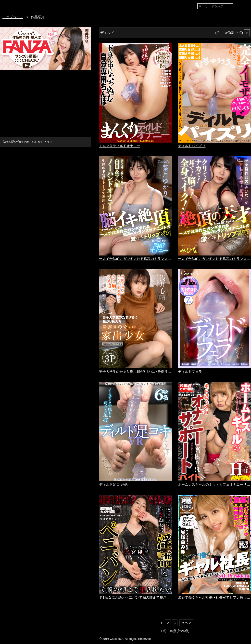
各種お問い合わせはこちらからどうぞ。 (29, 142)
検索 (244, 7)
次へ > (186, 623)
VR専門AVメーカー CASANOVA (29, 6)
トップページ (13, 17)
